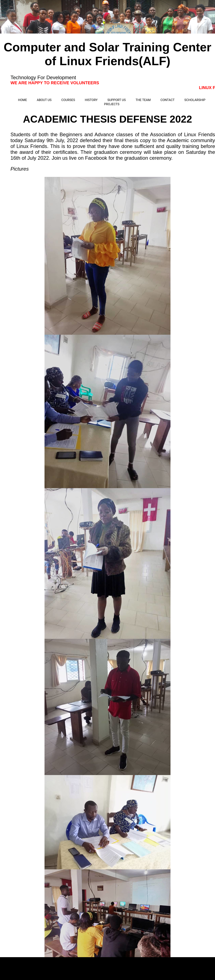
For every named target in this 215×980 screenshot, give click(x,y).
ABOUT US (44, 100)
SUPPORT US (117, 100)
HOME (23, 100)
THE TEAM (143, 100)
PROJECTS (112, 104)
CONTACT (167, 100)
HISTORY (91, 100)
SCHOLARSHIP (195, 100)
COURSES (68, 100)
